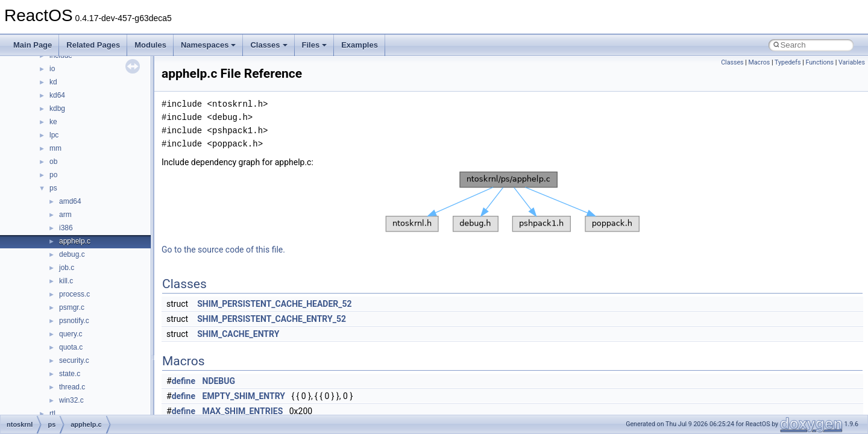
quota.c (71, 347)
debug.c (72, 254)
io (52, 69)
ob (53, 162)
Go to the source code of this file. (223, 250)
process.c (74, 294)
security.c (74, 360)
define (184, 381)
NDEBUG (219, 381)
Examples (360, 45)
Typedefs (788, 62)
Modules (150, 45)
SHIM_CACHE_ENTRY (238, 334)
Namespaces (209, 45)
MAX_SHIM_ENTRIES (243, 411)
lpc (54, 135)
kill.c (66, 281)
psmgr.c (72, 307)
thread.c (72, 387)
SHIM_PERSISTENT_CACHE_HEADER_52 (274, 304)
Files (315, 45)
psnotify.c (74, 321)
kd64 (57, 95)
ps (53, 188)
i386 (66, 228)
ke (53, 122)
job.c (67, 268)
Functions (819, 62)
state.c (70, 374)
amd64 (70, 201)
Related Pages (93, 45)
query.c (71, 334)
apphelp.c (75, 241)
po (53, 175)
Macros (759, 62)
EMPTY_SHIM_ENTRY (244, 396)
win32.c (71, 400)
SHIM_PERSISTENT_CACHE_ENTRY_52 (272, 319)
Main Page (33, 45)
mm (55, 148)
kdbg (57, 108)
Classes (269, 45)
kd (53, 82)
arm (65, 215)
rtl (52, 414)
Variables (852, 62)
